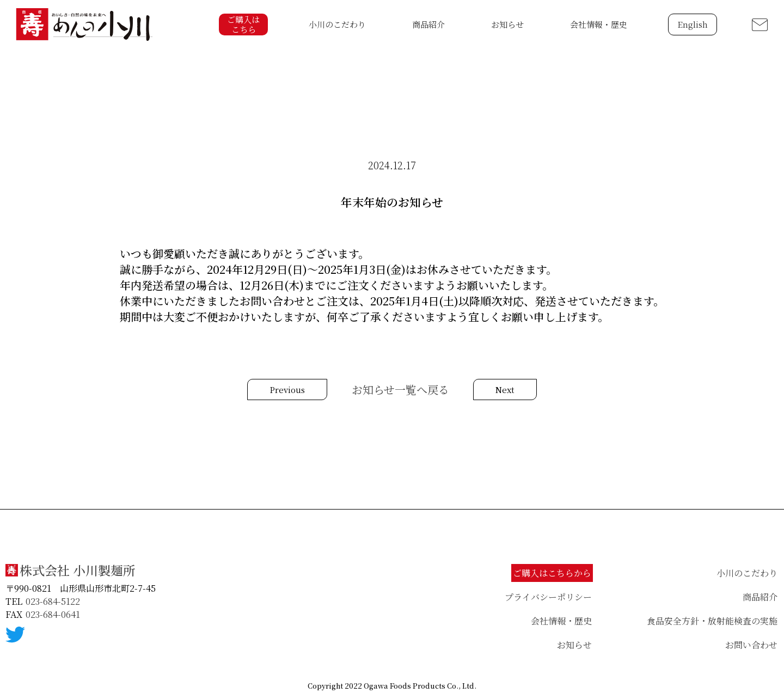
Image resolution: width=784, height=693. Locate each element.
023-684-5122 (53, 601)
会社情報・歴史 (599, 24)
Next (505, 390)
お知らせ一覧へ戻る (400, 390)
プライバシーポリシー (548, 597)
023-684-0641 (53, 614)
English (693, 24)
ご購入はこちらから (552, 573)
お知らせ (507, 24)
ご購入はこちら (243, 24)
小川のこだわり (337, 24)
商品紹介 (428, 24)
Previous (287, 390)
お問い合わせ (751, 645)
